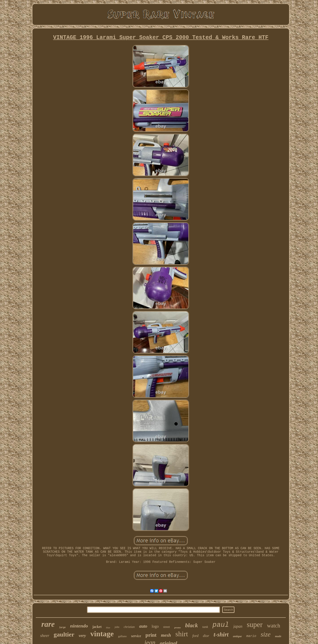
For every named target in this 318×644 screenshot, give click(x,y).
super (255, 625)
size (266, 634)
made (278, 636)
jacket (97, 627)
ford (195, 636)
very (82, 636)
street (167, 627)
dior (206, 636)
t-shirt (221, 635)
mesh (166, 635)
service (136, 636)
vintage (102, 634)
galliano (122, 636)
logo (155, 626)
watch (274, 626)
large (62, 628)
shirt (182, 634)
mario (251, 636)
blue (108, 627)
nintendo (79, 626)
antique (237, 636)
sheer (45, 636)
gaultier (64, 634)
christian (129, 627)
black (192, 625)
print (151, 635)
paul (221, 625)
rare (48, 624)
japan (238, 626)
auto (143, 626)
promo (177, 627)
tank (205, 627)
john (117, 627)
